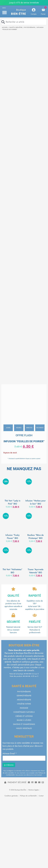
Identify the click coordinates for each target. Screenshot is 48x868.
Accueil (5, 27)
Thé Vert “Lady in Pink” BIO (12, 502)
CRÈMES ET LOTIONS (24, 716)
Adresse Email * (10, 754)
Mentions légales (34, 790)
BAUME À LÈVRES (24, 720)
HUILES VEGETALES (24, 728)
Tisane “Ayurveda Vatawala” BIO (36, 571)
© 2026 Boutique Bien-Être (18, 790)
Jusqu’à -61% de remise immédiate (24, 3)
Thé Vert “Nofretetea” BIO (12, 571)
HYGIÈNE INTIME (24, 704)
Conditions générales (11, 796)
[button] (4, 12)
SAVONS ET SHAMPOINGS (24, 724)
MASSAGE (24, 708)
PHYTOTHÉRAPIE (30, 27)
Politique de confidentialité (28, 796)
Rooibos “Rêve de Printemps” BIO (36, 537)
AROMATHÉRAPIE (24, 700)
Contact (41, 796)
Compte (34, 14)
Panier (43, 14)
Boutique (21, 10)
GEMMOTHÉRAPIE (24, 696)
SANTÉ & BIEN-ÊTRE (16, 27)
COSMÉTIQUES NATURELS (24, 712)
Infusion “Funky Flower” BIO (13, 537)
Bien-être (18, 14)
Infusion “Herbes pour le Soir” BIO (36, 502)
